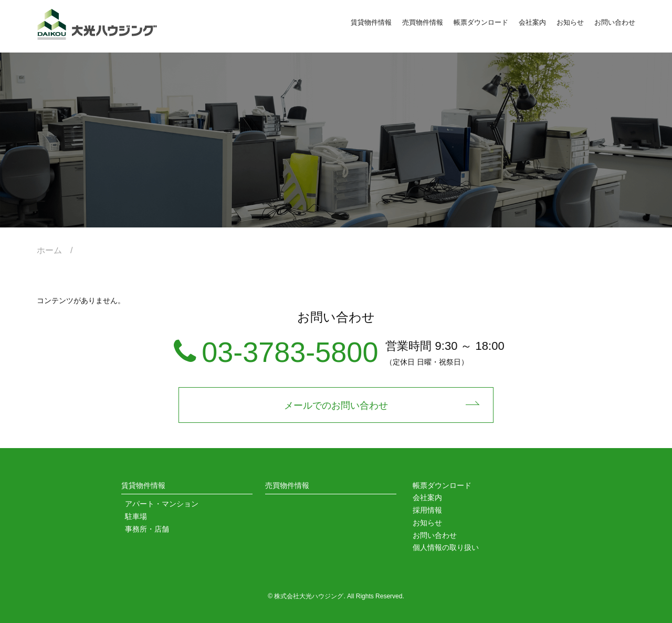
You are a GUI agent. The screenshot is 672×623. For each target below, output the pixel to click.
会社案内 (532, 22)
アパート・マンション (162, 504)
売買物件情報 (423, 22)
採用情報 (427, 510)
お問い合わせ (615, 22)
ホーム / (59, 250)
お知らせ (570, 22)
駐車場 (136, 516)
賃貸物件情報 (371, 22)
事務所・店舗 (147, 529)
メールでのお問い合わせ (336, 406)
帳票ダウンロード (481, 22)
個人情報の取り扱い (446, 547)
